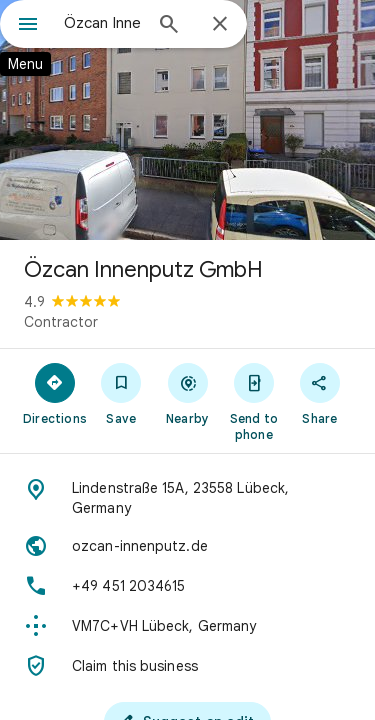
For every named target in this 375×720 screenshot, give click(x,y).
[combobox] (102, 23)
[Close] (220, 25)
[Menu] (28, 26)
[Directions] (55, 393)
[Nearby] (187, 393)
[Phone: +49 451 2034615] (187, 586)
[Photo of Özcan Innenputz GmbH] (187, 120)
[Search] (169, 26)
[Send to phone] (254, 401)
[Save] (121, 393)
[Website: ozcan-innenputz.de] (187, 546)
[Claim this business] (187, 666)
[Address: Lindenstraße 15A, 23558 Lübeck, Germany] (187, 498)
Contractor (61, 322)
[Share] (320, 393)
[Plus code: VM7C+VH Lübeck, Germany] (187, 626)
